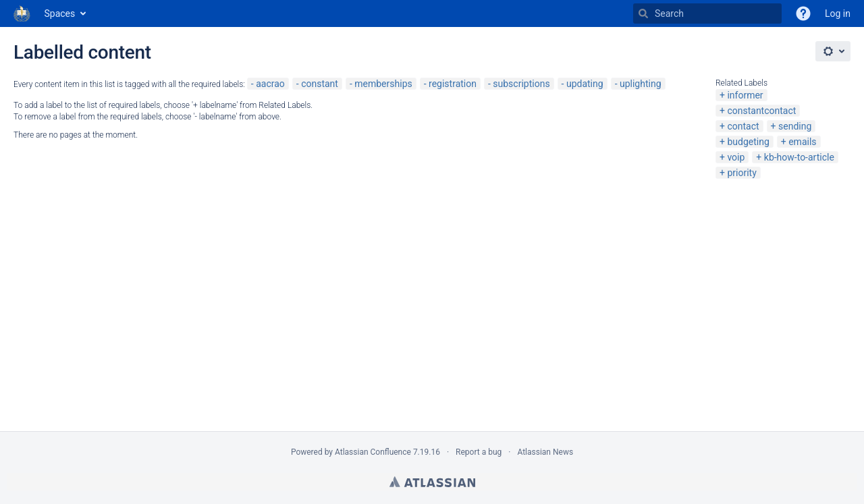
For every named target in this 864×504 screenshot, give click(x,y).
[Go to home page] (22, 13)
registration (453, 84)
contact (743, 126)
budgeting (748, 142)
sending (795, 126)
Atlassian (432, 482)
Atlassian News (545, 452)
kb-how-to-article (799, 157)
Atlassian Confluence (373, 452)
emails (802, 142)
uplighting (641, 84)
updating (585, 84)
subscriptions (521, 84)
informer (745, 95)
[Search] (643, 13)
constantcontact (761, 111)
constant (320, 84)
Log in (838, 13)
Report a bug (479, 452)
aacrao (270, 84)
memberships (383, 84)
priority (741, 173)
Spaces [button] (60, 13)
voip (736, 157)
